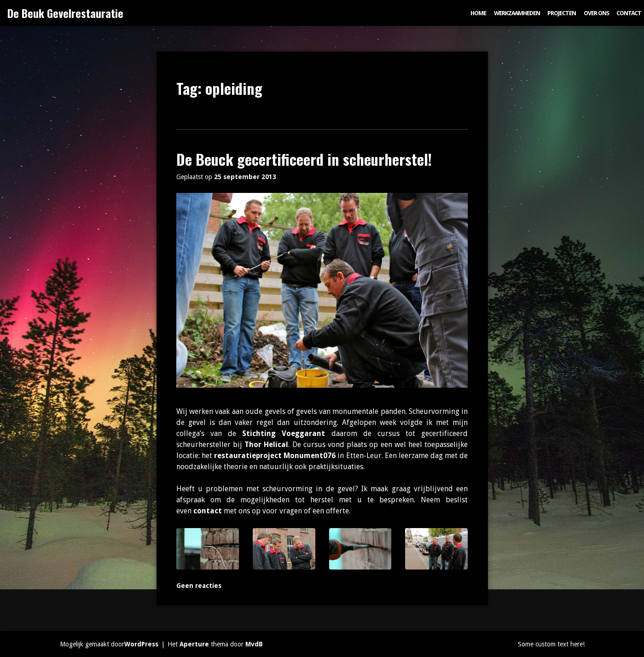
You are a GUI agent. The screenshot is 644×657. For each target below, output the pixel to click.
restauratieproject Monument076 (275, 456)
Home (478, 13)
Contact (629, 13)
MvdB (254, 644)
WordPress (141, 644)
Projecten (562, 13)
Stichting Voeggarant (284, 433)
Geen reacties (199, 586)
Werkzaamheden (517, 13)
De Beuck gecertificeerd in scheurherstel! (304, 159)
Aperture (194, 644)
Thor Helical (266, 445)
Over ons (596, 13)
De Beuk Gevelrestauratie (65, 13)
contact (208, 511)
